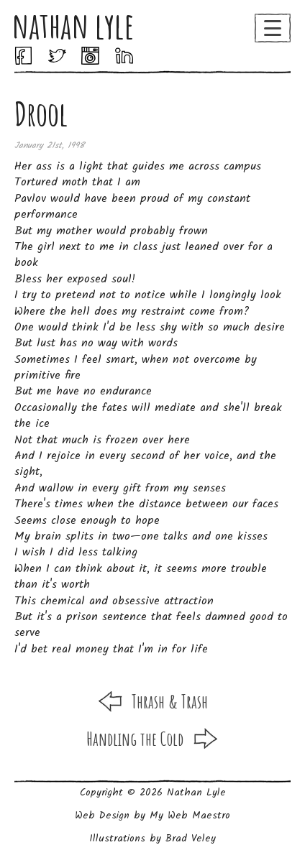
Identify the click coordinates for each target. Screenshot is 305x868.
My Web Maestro (190, 816)
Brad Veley (191, 839)
